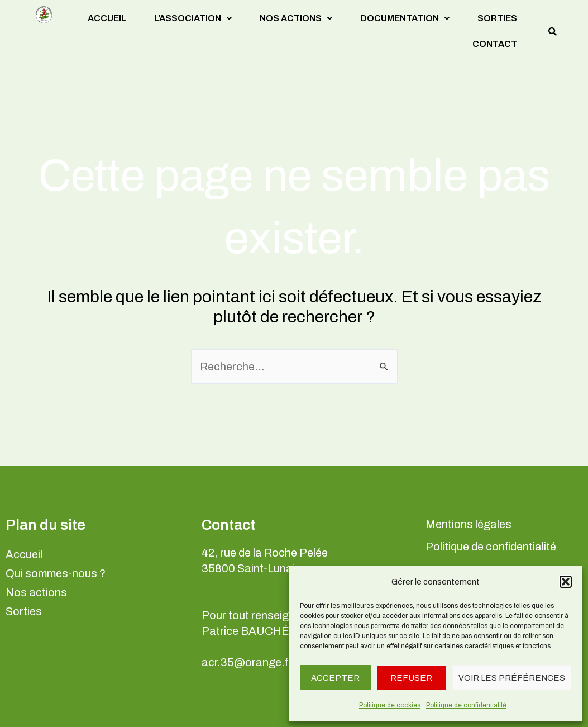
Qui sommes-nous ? (56, 573)
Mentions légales (469, 524)
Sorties (497, 18)
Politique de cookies (390, 705)
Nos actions (296, 18)
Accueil (107, 18)
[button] (566, 582)
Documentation (405, 18)
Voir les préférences (512, 678)
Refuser (411, 678)
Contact (495, 44)
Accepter (335, 678)
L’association (193, 18)
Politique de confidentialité (466, 705)
